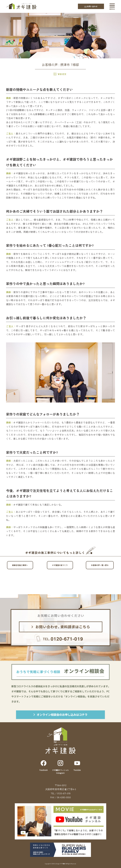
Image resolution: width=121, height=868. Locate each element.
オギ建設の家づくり (62, 565)
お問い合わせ (91, 6)
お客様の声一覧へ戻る (102, 565)
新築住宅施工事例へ (23, 565)
